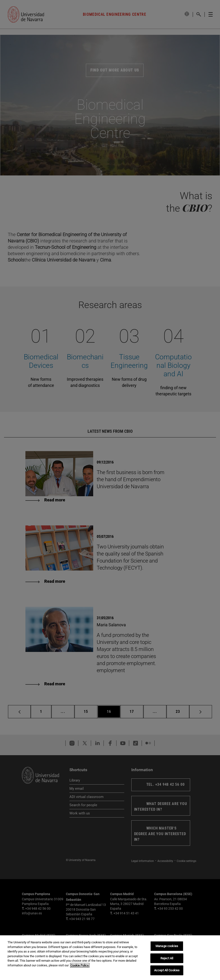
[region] (110, 958)
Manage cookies (167, 946)
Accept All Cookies (167, 970)
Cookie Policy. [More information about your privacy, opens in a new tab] (80, 965)
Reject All (167, 958)
